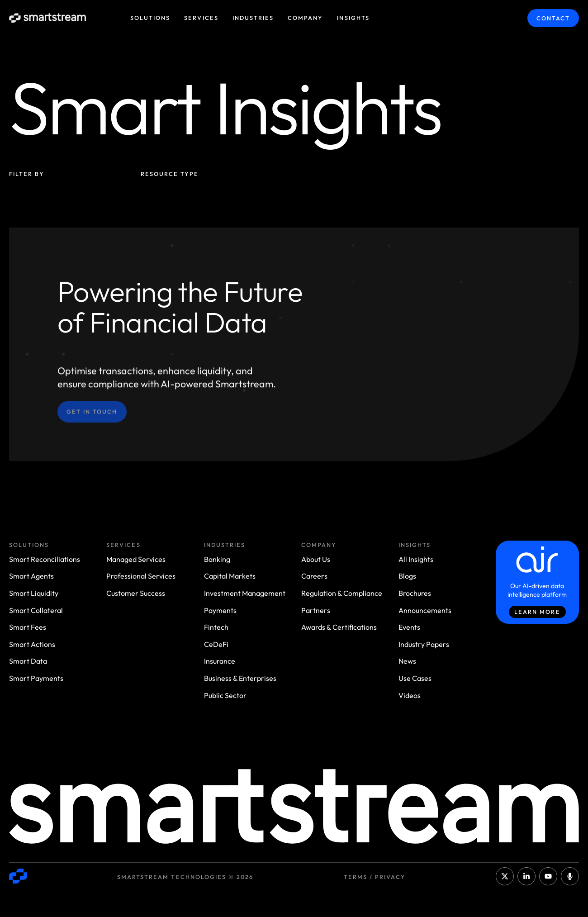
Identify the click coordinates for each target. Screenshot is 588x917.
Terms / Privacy (375, 877)
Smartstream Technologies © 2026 (185, 877)
